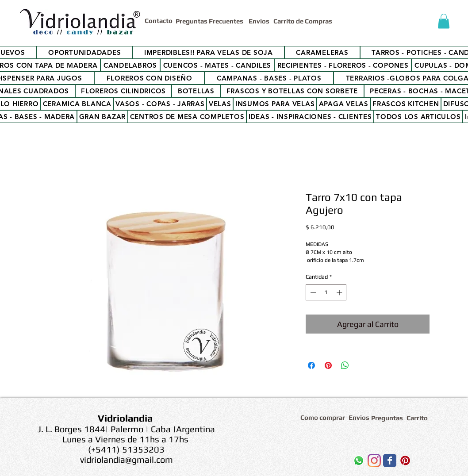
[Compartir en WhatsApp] (345, 365)
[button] (444, 21)
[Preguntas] (387, 418)
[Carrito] (418, 418)
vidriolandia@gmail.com (127, 459)
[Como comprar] (324, 417)
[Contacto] (160, 20)
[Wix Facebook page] (390, 461)
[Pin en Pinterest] (328, 365)
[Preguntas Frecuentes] (210, 21)
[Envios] (259, 21)
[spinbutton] (326, 292)
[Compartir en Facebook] (311, 365)
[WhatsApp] (359, 461)
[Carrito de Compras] (304, 21)
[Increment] (340, 292)
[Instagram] (374, 461)
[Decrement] (312, 292)
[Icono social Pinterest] (405, 461)
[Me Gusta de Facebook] (313, 463)
